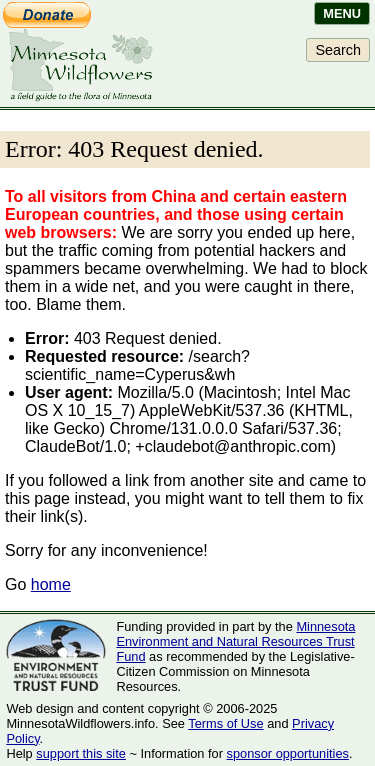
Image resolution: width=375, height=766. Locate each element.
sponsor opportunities (288, 753)
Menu (342, 13)
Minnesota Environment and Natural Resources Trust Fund (235, 641)
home (51, 584)
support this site (81, 753)
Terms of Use (225, 723)
